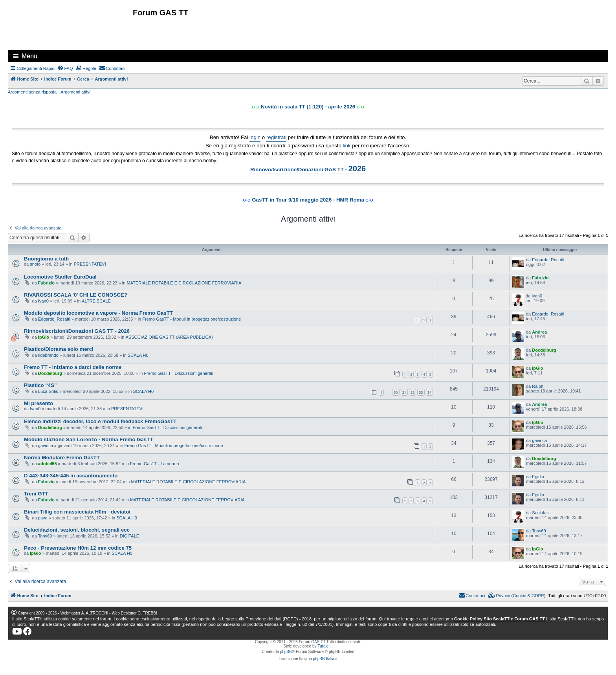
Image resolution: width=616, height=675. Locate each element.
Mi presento (38, 403)
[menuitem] (65, 68)
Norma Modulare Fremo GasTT (62, 458)
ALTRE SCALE (96, 301)
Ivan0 (43, 301)
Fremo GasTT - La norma (155, 464)
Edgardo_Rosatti (548, 260)
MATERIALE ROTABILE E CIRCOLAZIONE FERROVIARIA (184, 283)
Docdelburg (544, 350)
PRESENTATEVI (90, 264)
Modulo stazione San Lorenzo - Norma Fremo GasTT (88, 439)
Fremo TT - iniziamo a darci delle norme (73, 367)
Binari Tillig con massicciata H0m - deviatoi (77, 512)
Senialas (540, 513)
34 (429, 392)
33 (421, 392)
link (347, 146)
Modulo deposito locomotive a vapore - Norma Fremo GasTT (98, 313)
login (255, 137)
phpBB (286, 652)
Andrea (539, 332)
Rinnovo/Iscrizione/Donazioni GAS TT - (308, 169)
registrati (276, 137)
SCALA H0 (138, 355)
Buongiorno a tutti (46, 259)
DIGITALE (129, 536)
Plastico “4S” (40, 385)
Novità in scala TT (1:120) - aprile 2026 (308, 107)
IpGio (44, 337)
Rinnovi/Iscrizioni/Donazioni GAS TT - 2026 (77, 331)
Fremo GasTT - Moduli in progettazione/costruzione (192, 319)
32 (412, 392)
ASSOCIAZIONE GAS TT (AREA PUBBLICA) (169, 337)
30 (396, 392)
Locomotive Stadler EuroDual (60, 277)
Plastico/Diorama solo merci (59, 349)
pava (43, 518)
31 (404, 392)
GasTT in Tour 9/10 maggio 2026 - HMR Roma (308, 200)
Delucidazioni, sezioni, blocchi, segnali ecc (77, 530)
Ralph (538, 386)
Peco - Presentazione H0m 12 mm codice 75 (78, 548)
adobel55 (48, 464)
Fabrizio (46, 283)
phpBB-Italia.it (325, 659)
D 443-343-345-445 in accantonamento (71, 476)
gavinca (46, 446)
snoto (35, 264)
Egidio (538, 477)
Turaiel (323, 646)
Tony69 (45, 536)
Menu (29, 56)
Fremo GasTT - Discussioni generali (179, 373)
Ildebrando (48, 355)
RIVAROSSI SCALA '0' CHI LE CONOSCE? (76, 295)
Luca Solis (48, 391)
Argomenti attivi (75, 92)
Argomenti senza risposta (32, 92)
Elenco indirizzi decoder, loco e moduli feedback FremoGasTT (100, 421)
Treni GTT (36, 494)
